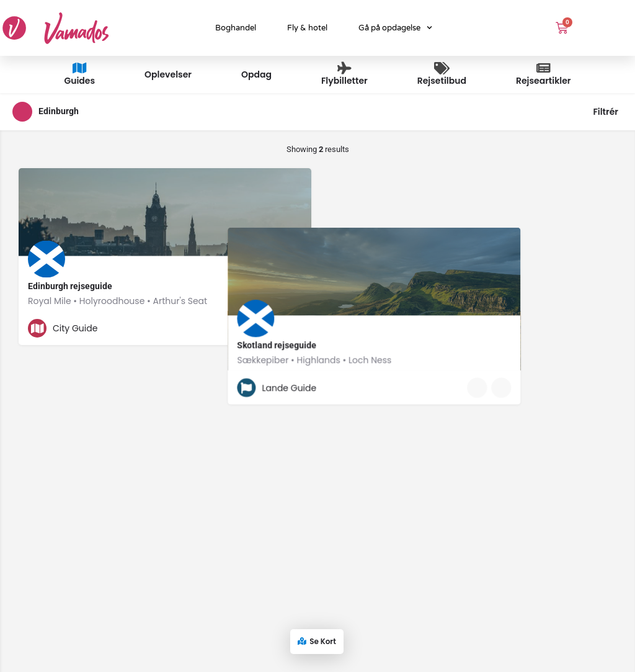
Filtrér (606, 112)
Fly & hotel (307, 28)
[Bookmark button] (292, 328)
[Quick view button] (268, 328)
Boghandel (236, 28)
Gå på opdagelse (395, 28)
